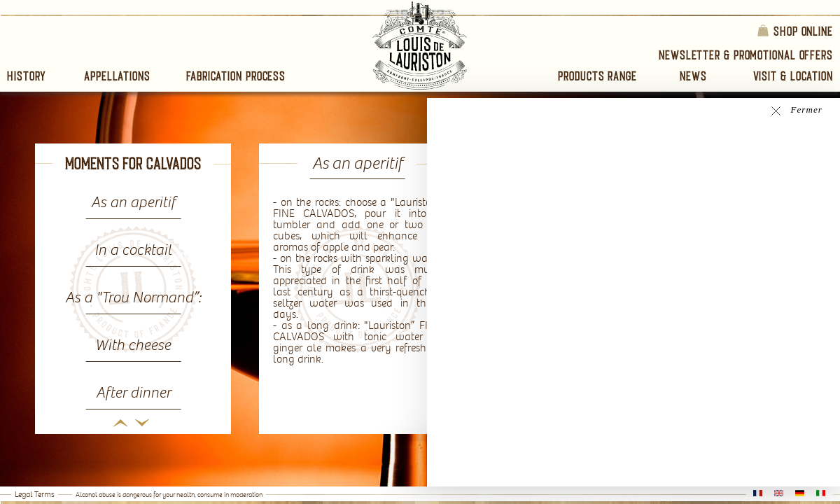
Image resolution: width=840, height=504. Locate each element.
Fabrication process (236, 76)
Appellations (117, 76)
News (693, 76)
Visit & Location (793, 76)
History (27, 76)
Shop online (794, 30)
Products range (597, 76)
